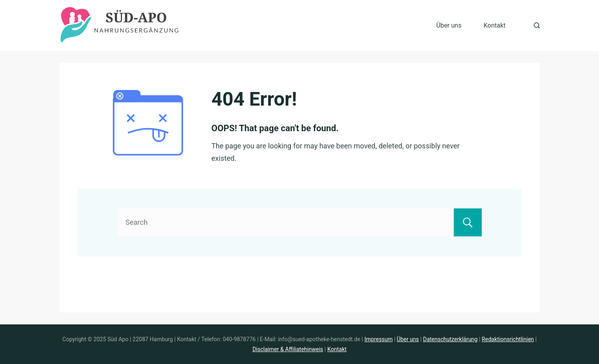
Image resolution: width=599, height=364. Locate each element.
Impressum (379, 339)
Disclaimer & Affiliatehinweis (288, 349)
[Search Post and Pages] (537, 25)
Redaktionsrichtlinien (508, 339)
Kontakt (494, 25)
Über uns (449, 25)
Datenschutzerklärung (450, 339)
